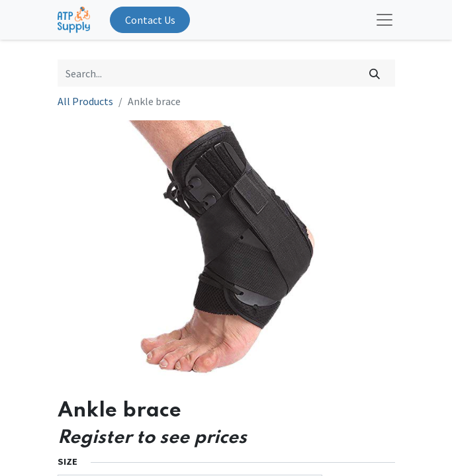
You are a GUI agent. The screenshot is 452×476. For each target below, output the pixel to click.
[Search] (374, 73)
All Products (85, 101)
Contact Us (150, 20)
